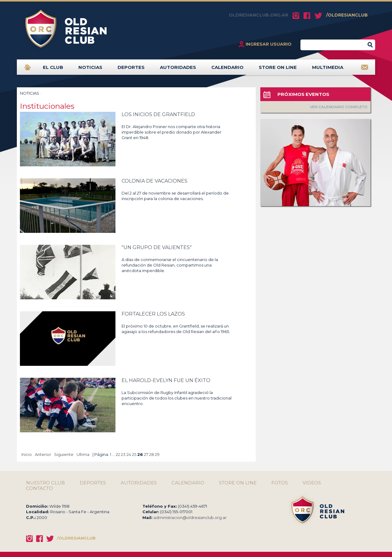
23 (123, 454)
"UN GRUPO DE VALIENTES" (157, 247)
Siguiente (64, 454)
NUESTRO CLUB (45, 483)
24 (129, 454)
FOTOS (280, 483)
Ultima (83, 454)
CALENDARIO (227, 70)
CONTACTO (40, 488)
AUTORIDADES (178, 70)
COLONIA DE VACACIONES (155, 181)
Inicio (27, 454)
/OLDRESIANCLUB (347, 15)
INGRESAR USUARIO (269, 44)
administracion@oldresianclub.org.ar (190, 517)
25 (134, 454)
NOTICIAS (90, 70)
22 (118, 454)
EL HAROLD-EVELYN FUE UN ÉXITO (166, 380)
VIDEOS (312, 483)
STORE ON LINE (278, 70)
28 (152, 454)
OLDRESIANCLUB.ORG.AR (258, 15)
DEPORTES (131, 70)
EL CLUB (53, 70)
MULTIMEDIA (328, 70)
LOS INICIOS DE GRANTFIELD (158, 114)
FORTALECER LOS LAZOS (153, 314)
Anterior (43, 454)
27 (146, 454)
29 (157, 454)
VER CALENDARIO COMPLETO (339, 107)
